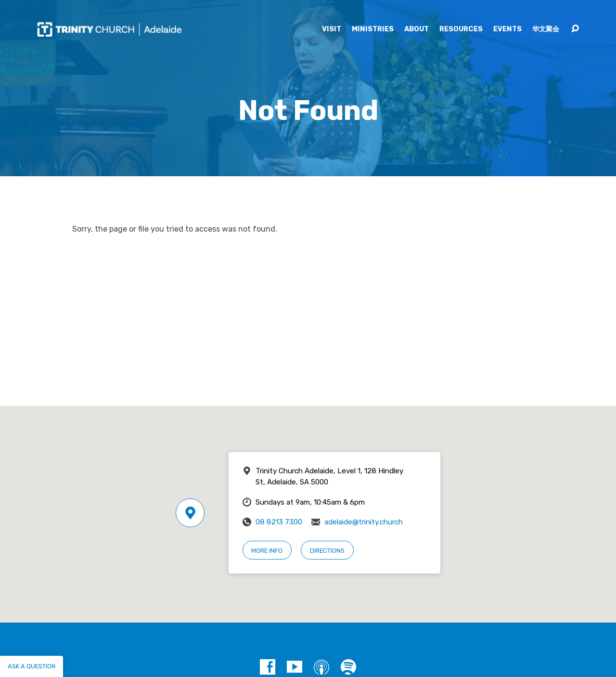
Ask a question (32, 666)
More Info (267, 551)
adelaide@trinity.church (364, 522)
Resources (461, 29)
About (417, 29)
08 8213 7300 (279, 522)
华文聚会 (546, 29)
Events (507, 29)
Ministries (373, 29)
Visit (332, 29)
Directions (327, 551)
